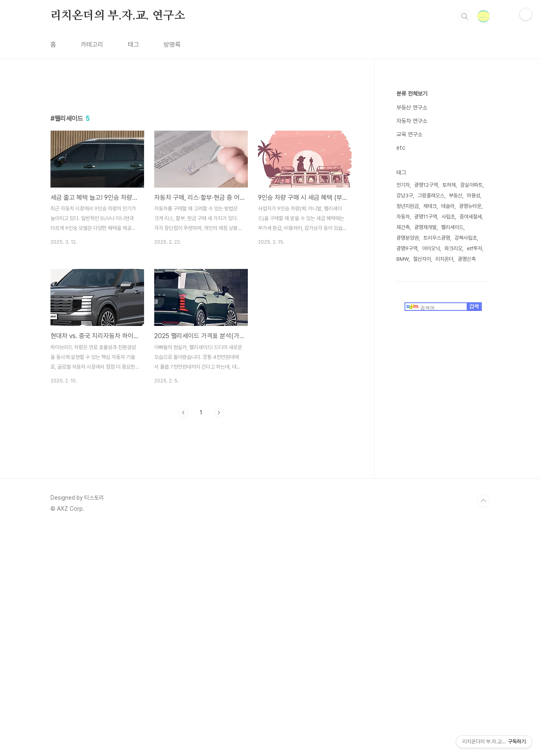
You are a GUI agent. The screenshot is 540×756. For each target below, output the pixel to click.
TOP (483, 615)
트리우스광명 (437, 238)
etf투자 (474, 248)
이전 (184, 413)
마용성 (473, 196)
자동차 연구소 (412, 121)
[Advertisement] (201, 499)
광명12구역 (426, 185)
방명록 (172, 45)
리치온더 (444, 259)
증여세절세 (471, 217)
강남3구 (405, 196)
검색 (465, 16)
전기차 (403, 185)
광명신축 (467, 259)
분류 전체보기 (412, 94)
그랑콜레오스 (431, 196)
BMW (402, 259)
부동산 (456, 196)
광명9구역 (407, 248)
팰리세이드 (452, 227)
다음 (219, 413)
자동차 (403, 217)
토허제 (449, 185)
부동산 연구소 (412, 107)
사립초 (448, 217)
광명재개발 (425, 227)
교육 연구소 (409, 134)
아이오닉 (431, 248)
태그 (133, 45)
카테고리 (92, 45)
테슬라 (448, 206)
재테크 (430, 206)
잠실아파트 (471, 185)
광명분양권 (408, 238)
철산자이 (422, 259)
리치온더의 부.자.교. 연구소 (118, 16)
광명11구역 (426, 217)
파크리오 (453, 248)
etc (401, 148)
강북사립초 (466, 238)
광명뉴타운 (470, 206)
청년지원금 (408, 206)
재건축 (403, 227)
